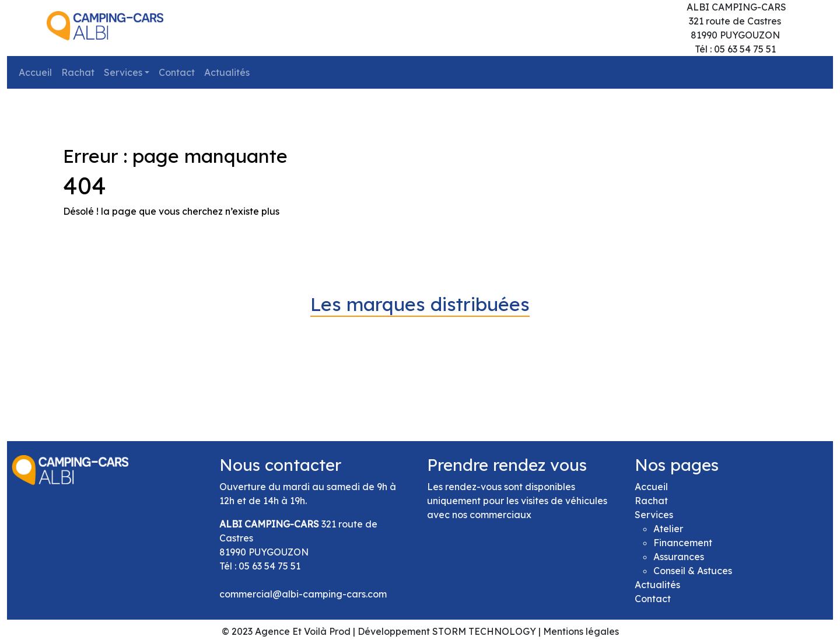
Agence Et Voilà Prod (303, 631)
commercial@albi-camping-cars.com (303, 594)
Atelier (668, 529)
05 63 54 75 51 (269, 566)
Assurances (679, 557)
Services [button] (123, 72)
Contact (177, 72)
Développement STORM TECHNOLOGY (447, 631)
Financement (683, 543)
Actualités (227, 72)
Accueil (35, 72)
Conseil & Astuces (693, 571)
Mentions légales (581, 631)
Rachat (78, 72)
